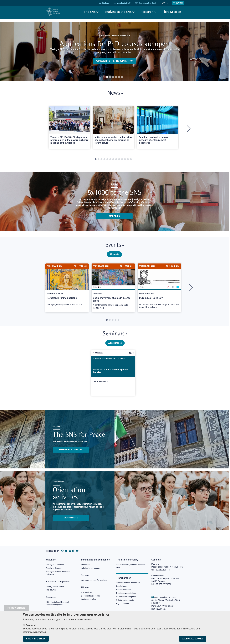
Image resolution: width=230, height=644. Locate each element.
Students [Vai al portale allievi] (107, 3)
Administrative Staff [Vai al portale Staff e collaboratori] (149, 3)
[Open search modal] (178, 3)
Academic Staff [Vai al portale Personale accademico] (125, 3)
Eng (165, 3)
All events (114, 256)
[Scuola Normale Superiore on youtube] (77, 551)
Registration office (89, 600)
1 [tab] (107, 77)
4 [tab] (116, 77)
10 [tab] (122, 160)
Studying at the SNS (118, 12)
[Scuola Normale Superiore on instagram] (62, 551)
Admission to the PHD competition (114, 61)
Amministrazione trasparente (130, 583)
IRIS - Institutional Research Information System (59, 604)
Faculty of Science (54, 568)
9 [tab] (119, 160)
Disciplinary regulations (127, 594)
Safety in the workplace (127, 598)
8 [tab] (116, 160)
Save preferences (36, 639)
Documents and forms (91, 597)
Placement (86, 565)
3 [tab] (113, 77)
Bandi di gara (122, 587)
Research (147, 12)
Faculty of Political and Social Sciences (59, 573)
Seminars (115, 337)
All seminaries (115, 346)
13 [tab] (131, 160)
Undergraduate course (56, 587)
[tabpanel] (114, 51)
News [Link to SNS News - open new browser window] (115, 94)
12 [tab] (128, 160)
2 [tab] (110, 77)
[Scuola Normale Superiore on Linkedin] (70, 551)
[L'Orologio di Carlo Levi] (159, 290)
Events (114, 247)
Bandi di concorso (124, 590)
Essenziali (31, 625)
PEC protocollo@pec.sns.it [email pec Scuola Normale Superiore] (165, 597)
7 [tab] (113, 160)
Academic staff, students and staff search (132, 566)
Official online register (126, 601)
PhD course (51, 591)
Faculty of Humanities (56, 565)
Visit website (71, 521)
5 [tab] (119, 77)
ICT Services (87, 593)
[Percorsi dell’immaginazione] (67, 288)
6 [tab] (122, 77)
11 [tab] (125, 160)
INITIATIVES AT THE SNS (71, 453)
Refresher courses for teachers (95, 581)
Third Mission (172, 12)
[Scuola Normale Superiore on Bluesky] (66, 551)
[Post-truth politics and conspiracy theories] (113, 376)
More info (114, 217)
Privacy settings (17, 608)
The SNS (90, 12)
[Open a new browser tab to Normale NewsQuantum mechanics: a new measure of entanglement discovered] (158, 129)
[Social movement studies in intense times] (113, 290)
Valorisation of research (92, 568)
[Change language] (168, 3)
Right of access (123, 605)
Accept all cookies (193, 639)
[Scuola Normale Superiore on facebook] (73, 551)
